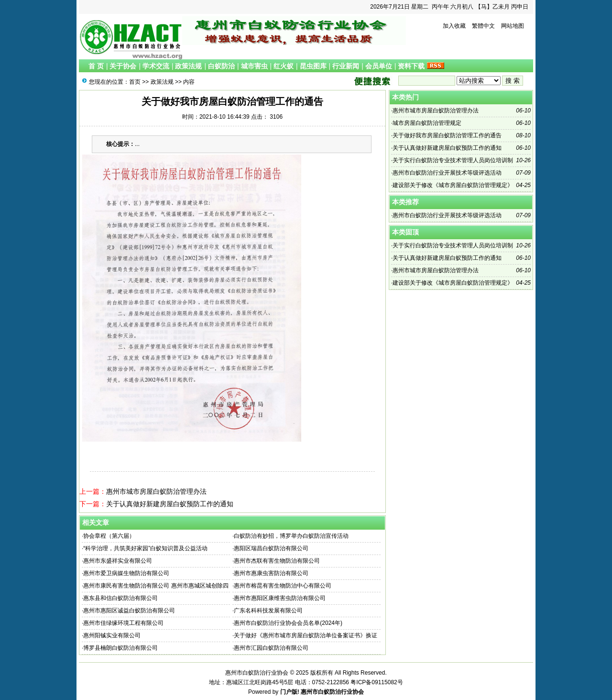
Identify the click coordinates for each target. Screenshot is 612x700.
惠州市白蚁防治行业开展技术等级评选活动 (447, 173)
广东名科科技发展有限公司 (268, 611)
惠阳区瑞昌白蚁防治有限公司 (271, 548)
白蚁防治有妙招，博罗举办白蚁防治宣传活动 (291, 536)
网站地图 (513, 26)
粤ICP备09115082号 (377, 682)
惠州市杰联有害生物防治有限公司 (277, 561)
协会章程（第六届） (109, 536)
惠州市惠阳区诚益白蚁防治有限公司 (129, 611)
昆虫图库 (313, 66)
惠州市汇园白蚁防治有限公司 (271, 648)
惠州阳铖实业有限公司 (112, 635)
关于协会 (123, 66)
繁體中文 (483, 26)
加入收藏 (454, 26)
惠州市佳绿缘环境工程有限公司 (123, 623)
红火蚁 (284, 66)
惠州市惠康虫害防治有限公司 (271, 573)
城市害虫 (254, 66)
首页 (135, 82)
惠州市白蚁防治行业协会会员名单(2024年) (288, 623)
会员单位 (379, 66)
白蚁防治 (221, 66)
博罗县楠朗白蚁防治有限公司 (120, 648)
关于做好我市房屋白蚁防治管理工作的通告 (447, 135)
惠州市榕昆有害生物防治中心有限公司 (283, 586)
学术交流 (156, 66)
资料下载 (411, 66)
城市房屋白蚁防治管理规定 (427, 123)
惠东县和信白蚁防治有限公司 (120, 598)
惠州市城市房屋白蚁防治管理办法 (156, 491)
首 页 (96, 66)
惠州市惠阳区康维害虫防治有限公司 (280, 598)
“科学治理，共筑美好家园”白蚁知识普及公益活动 (145, 548)
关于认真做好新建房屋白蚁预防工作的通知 (170, 504)
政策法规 (188, 66)
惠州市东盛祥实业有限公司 (118, 561)
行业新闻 (346, 66)
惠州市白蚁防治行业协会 (332, 692)
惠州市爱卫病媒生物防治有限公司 (126, 573)
